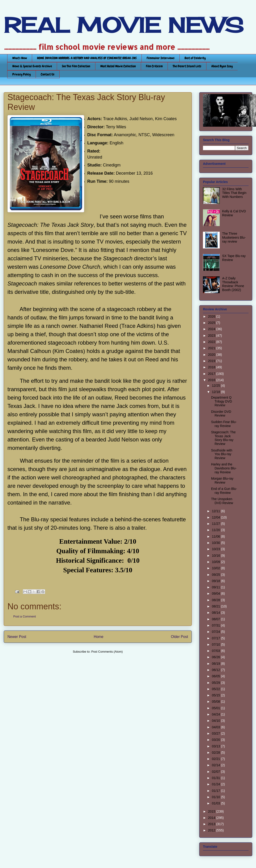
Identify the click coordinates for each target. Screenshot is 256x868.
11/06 (216, 536)
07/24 (216, 632)
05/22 (216, 689)
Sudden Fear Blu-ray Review (224, 424)
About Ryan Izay (222, 66)
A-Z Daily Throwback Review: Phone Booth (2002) (233, 284)
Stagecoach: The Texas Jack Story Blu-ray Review (223, 438)
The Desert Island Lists (187, 66)
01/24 (216, 784)
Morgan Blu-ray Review (222, 480)
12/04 (216, 517)
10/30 (216, 543)
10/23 (216, 549)
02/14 (216, 765)
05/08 (216, 702)
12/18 (216, 392)
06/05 (216, 676)
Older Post (179, 637)
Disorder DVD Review (221, 414)
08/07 (216, 619)
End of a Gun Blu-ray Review (224, 491)
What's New (20, 58)
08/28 (216, 600)
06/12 (216, 670)
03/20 (216, 740)
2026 (212, 316)
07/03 (216, 651)
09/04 (216, 593)
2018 (212, 367)
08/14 (216, 613)
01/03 (216, 803)
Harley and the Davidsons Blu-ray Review (224, 468)
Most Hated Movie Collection (118, 66)
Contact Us (48, 74)
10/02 (216, 568)
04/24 (216, 714)
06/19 (216, 664)
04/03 (216, 727)
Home (99, 637)
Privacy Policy (22, 74)
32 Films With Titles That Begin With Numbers (234, 193)
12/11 (216, 511)
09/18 (216, 581)
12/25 (216, 386)
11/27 (216, 524)
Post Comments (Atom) (107, 652)
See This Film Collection (76, 66)
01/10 (216, 797)
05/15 (216, 695)
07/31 (216, 625)
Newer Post (17, 637)
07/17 (216, 638)
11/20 (216, 530)
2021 (212, 348)
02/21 (216, 759)
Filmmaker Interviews (161, 58)
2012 (212, 830)
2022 (212, 342)
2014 (212, 818)
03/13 (216, 746)
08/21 (216, 606)
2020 (212, 355)
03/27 (216, 733)
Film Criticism (154, 66)
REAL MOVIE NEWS (124, 25)
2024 (212, 329)
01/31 (216, 778)
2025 (212, 323)
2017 (212, 374)
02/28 (216, 753)
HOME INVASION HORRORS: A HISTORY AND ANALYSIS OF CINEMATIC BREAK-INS (87, 58)
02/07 (216, 772)
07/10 (216, 644)
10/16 (216, 556)
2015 (212, 811)
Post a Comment (25, 616)
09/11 (216, 587)
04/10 (216, 721)
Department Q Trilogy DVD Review (222, 401)
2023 (212, 336)
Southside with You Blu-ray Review (222, 454)
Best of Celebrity (195, 58)
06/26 (216, 657)
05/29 (216, 683)
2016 (212, 380)
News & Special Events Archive (32, 66)
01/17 (216, 791)
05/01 (216, 708)
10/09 (216, 562)
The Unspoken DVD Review (222, 501)
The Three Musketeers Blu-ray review (234, 237)
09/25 (216, 575)
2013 (212, 824)
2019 (212, 361)
